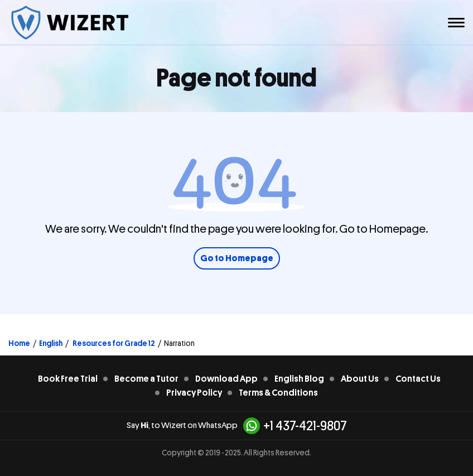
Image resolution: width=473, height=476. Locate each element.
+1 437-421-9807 (295, 426)
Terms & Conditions (278, 393)
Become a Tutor (146, 379)
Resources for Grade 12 (113, 343)
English (51, 343)
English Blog (299, 379)
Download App (226, 379)
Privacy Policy (194, 393)
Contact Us (418, 379)
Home (19, 343)
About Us (360, 379)
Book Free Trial (68, 379)
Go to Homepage (237, 258)
